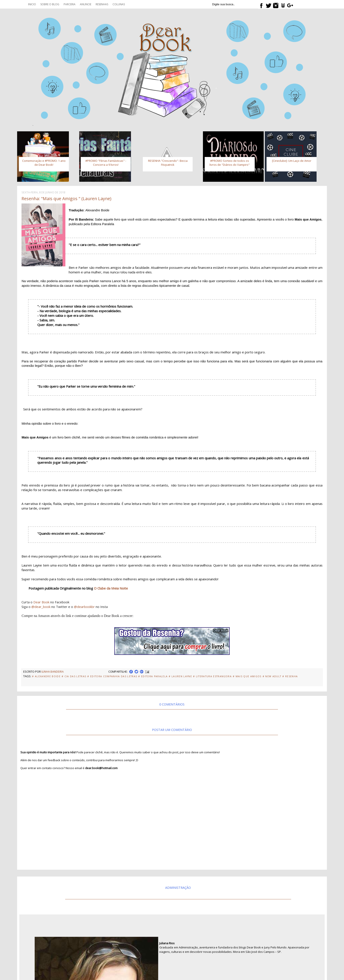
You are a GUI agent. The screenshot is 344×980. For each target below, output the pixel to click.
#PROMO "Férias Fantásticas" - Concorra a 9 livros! (106, 163)
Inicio (32, 4)
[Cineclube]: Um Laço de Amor (292, 161)
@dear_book (41, 607)
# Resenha (290, 676)
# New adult (272, 676)
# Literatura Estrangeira (212, 676)
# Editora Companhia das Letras (112, 676)
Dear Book (41, 602)
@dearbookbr (84, 607)
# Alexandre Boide (46, 676)
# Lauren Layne (180, 676)
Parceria (70, 4)
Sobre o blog (50, 4)
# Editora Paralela (153, 676)
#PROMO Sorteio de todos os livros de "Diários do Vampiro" (230, 163)
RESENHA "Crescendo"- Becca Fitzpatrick (168, 163)
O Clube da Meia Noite (111, 588)
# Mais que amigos (247, 676)
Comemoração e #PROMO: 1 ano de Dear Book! (44, 163)
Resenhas (102, 4)
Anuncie (86, 4)
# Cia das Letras (74, 676)
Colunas (119, 4)
